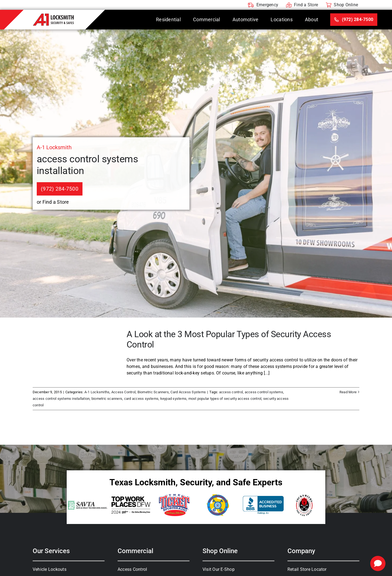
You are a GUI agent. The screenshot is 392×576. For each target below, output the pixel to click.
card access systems (141, 399)
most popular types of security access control (225, 399)
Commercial (135, 551)
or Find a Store (53, 202)
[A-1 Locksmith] (53, 16)
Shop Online (220, 551)
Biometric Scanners (153, 392)
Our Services (51, 551)
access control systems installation (61, 399)
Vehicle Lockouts (50, 569)
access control (231, 392)
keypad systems (173, 399)
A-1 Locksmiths (97, 392)
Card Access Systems (188, 392)
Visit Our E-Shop (219, 569)
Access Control (123, 392)
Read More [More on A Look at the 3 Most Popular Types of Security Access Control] (348, 392)
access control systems (264, 392)
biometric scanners (107, 399)
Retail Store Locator (307, 569)
